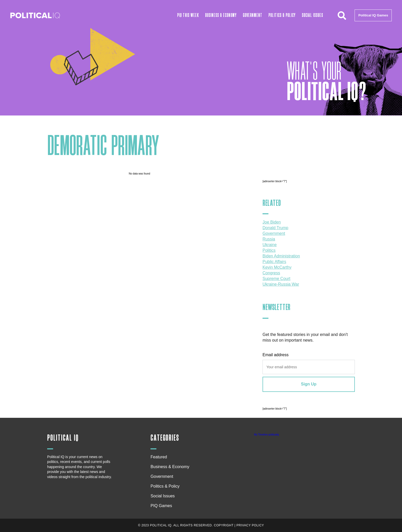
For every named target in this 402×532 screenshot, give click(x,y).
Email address (275, 355)
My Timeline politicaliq (267, 435)
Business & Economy (221, 15)
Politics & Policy (282, 15)
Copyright (224, 525)
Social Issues (312, 15)
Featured (159, 457)
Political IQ (63, 438)
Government (253, 15)
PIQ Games (161, 506)
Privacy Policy (250, 525)
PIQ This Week (188, 15)
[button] (342, 15)
